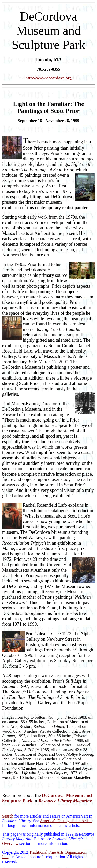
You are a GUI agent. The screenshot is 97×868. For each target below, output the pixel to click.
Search (8, 816)
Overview (10, 843)
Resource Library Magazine (65, 801)
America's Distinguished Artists (66, 821)
